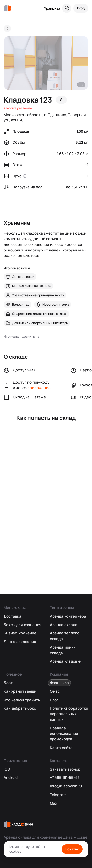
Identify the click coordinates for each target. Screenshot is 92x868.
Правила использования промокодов (64, 734)
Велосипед (21, 304)
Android (11, 778)
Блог (8, 683)
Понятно (72, 849)
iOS (7, 769)
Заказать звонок (65, 769)
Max (53, 803)
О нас (55, 691)
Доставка (13, 616)
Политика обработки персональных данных (69, 714)
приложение (39, 388)
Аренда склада (64, 625)
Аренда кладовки (66, 661)
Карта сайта (61, 748)
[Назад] (7, 28)
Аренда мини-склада (63, 650)
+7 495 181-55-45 (65, 778)
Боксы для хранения (23, 625)
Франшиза (52, 8)
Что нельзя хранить (22, 700)
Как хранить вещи (20, 691)
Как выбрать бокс (20, 708)
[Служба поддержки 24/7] (67, 8)
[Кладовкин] (7, 8)
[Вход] (81, 8)
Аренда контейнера (68, 616)
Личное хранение (20, 642)
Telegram (58, 795)
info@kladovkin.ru (66, 786)
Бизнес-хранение (20, 633)
